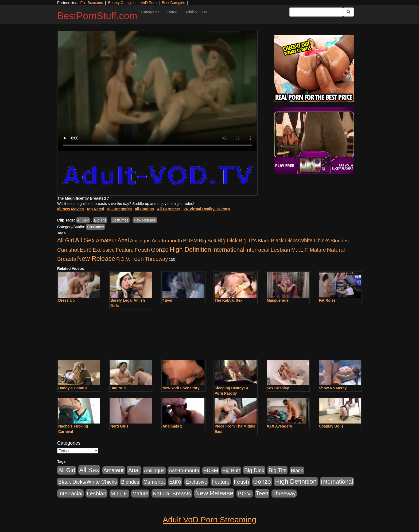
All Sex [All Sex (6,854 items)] (85, 240)
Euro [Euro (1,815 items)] (86, 250)
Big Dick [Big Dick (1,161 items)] (228, 240)
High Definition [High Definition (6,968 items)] (190, 249)
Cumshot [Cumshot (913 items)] (68, 250)
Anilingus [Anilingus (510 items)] (140, 241)
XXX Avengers (279, 426)
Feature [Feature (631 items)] (125, 250)
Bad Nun (118, 388)
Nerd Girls (119, 426)
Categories (150, 12)
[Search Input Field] (316, 12)
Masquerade (278, 300)
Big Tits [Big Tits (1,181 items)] (248, 240)
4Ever (168, 300)
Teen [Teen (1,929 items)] (137, 259)
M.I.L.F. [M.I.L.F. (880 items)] (300, 250)
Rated (172, 12)
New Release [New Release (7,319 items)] (96, 259)
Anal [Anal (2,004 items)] (123, 240)
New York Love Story (181, 388)
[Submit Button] (348, 12)
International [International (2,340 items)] (228, 250)
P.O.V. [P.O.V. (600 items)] (123, 259)
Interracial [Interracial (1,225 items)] (257, 250)
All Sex (83, 220)
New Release (145, 220)
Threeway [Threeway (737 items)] (156, 259)
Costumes (120, 220)
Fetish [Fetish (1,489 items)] (142, 250)
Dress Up (66, 300)
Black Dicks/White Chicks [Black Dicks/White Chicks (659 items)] (300, 240)
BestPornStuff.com (97, 16)
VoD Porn (149, 3)
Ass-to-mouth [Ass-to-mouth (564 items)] (167, 241)
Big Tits (100, 220)
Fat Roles (327, 300)
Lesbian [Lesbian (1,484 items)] (280, 250)
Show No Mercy (333, 388)
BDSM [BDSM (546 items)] (190, 241)
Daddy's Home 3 (73, 388)
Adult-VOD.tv (196, 12)
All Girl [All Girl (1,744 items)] (66, 240)
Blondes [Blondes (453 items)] (340, 241)
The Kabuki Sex (228, 300)
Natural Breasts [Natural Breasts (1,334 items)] (172, 493)
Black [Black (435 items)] (264, 241)
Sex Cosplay (278, 388)
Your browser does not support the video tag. (157, 91)
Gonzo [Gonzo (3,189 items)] (160, 250)
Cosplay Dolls (331, 426)
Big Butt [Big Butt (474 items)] (208, 241)
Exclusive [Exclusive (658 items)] (104, 250)
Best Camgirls (173, 3)
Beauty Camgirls (122, 3)
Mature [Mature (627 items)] (318, 250)
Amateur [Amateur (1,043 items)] (106, 240)
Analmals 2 (172, 426)
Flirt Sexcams (92, 3)
